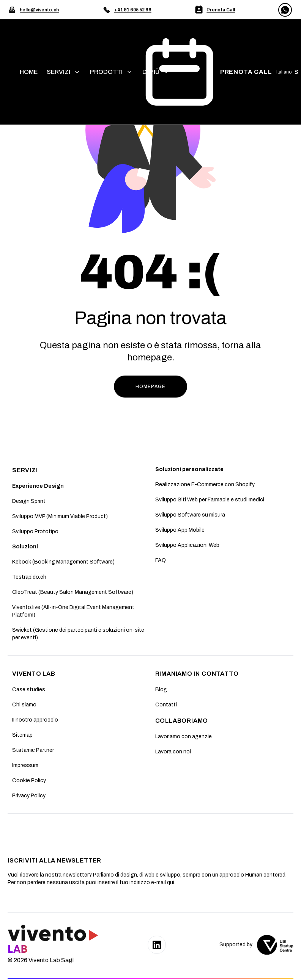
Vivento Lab (34, 674)
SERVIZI (25, 470)
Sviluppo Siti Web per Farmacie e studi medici (210, 500)
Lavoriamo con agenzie (184, 737)
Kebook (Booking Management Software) (63, 562)
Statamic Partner (33, 750)
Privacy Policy (29, 796)
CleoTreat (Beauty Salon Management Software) (73, 592)
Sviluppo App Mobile (180, 530)
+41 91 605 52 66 (133, 10)
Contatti (166, 705)
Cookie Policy (29, 780)
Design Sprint (29, 501)
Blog (161, 690)
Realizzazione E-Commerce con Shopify (205, 485)
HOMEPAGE (151, 387)
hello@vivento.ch (39, 10)
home (29, 72)
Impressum (25, 765)
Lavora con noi (173, 752)
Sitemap (22, 735)
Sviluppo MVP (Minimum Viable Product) (60, 516)
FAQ (161, 560)
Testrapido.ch (29, 577)
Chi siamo (24, 705)
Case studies (29, 690)
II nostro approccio (35, 720)
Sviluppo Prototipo (35, 531)
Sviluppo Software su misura (190, 515)
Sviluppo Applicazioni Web (187, 545)
